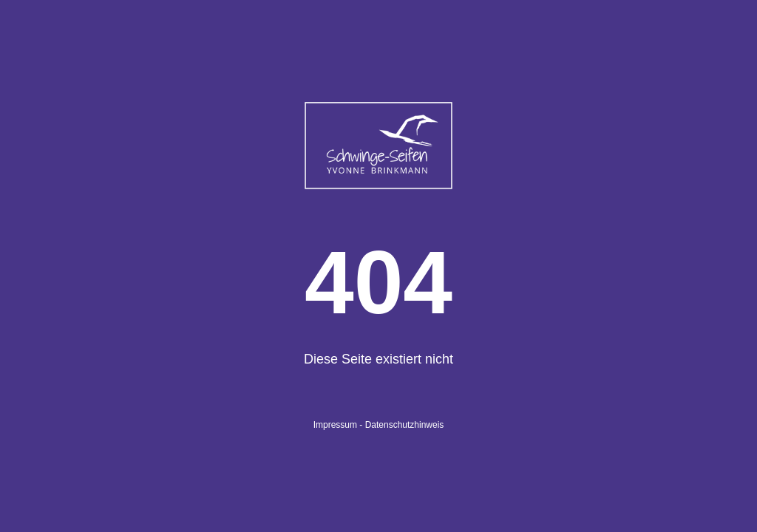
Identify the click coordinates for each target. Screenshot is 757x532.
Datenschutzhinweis (405, 425)
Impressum (335, 425)
